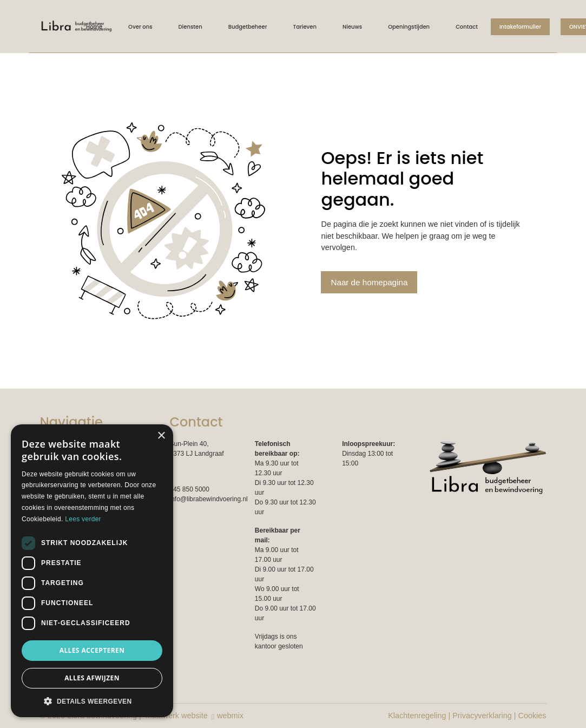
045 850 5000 (190, 489)
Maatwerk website (177, 716)
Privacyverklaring (482, 716)
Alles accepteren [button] (92, 650)
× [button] (161, 436)
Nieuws (352, 27)
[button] (92, 701)
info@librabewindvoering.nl (209, 499)
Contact (467, 27)
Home (94, 27)
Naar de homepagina (369, 282)
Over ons (140, 27)
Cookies (532, 716)
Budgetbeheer (248, 27)
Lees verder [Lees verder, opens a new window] (83, 519)
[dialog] (92, 571)
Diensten (190, 27)
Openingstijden (409, 27)
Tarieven (305, 27)
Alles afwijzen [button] (92, 678)
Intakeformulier (520, 27)
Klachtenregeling (417, 716)
